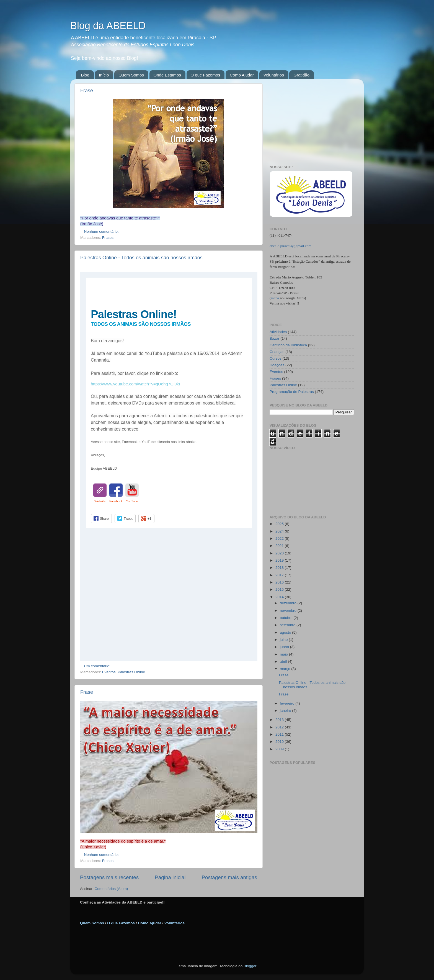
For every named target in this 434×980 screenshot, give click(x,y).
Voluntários (274, 75)
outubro (287, 618)
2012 (280, 727)
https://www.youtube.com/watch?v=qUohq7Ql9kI (135, 384)
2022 (280, 538)
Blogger (250, 966)
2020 (280, 553)
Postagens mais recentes (109, 877)
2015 (280, 589)
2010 (280, 742)
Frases (108, 238)
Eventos (109, 672)
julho (284, 640)
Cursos (276, 358)
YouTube (132, 501)
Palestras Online (131, 672)
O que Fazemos (206, 75)
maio (284, 654)
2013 (280, 720)
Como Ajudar (242, 75)
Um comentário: (98, 666)
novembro (289, 611)
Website (100, 501)
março (286, 669)
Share (104, 519)
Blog (85, 75)
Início (104, 75)
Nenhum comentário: (102, 231)
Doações (277, 365)
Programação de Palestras (292, 392)
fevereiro (288, 703)
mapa (275, 298)
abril (284, 662)
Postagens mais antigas (229, 877)
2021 (280, 546)
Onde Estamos (167, 75)
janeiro (286, 711)
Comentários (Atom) (111, 889)
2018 (280, 568)
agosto (286, 632)
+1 (149, 519)
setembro (288, 625)
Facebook (116, 501)
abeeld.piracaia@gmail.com (290, 246)
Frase (87, 91)
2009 (280, 749)
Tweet (128, 519)
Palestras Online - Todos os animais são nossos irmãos (141, 258)
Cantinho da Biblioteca (288, 345)
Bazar (274, 338)
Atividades (278, 332)
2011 (280, 734)
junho (285, 647)
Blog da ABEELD (108, 26)
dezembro (289, 603)
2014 (280, 597)
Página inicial (170, 877)
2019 (280, 560)
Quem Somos (131, 75)
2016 (280, 582)
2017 (280, 575)
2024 (280, 531)
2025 (280, 524)
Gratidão (301, 75)
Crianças (277, 352)
